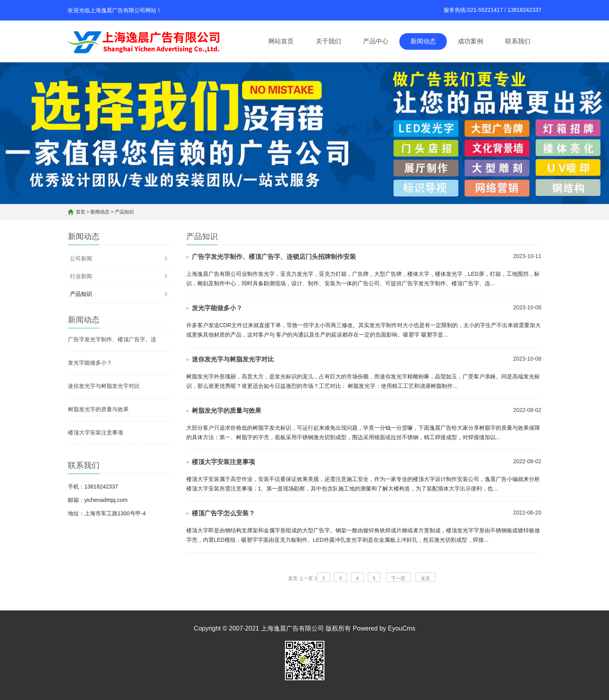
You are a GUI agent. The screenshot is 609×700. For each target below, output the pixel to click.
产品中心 (376, 41)
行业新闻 (81, 276)
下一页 (398, 578)
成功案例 (470, 41)
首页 (81, 212)
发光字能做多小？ (90, 363)
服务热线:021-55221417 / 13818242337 (493, 10)
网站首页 (281, 41)
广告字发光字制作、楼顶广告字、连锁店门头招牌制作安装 (274, 257)
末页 (425, 578)
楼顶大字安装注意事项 (96, 432)
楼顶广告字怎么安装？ (223, 513)
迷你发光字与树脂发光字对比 (104, 386)
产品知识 (124, 212)
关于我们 (328, 41)
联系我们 (518, 41)
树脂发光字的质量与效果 (98, 409)
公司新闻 (81, 258)
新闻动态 (423, 41)
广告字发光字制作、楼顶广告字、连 (112, 339)
